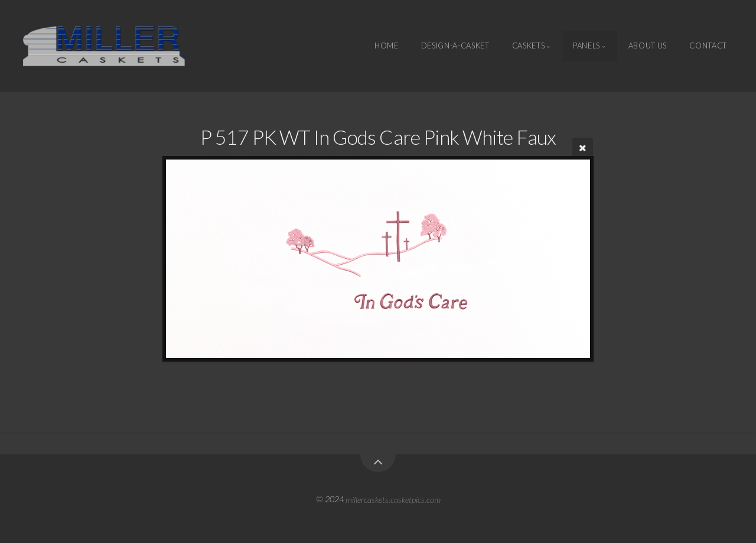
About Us (648, 46)
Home (387, 46)
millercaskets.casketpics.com (393, 499)
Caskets (528, 46)
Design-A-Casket (455, 46)
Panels (586, 46)
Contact (708, 46)
